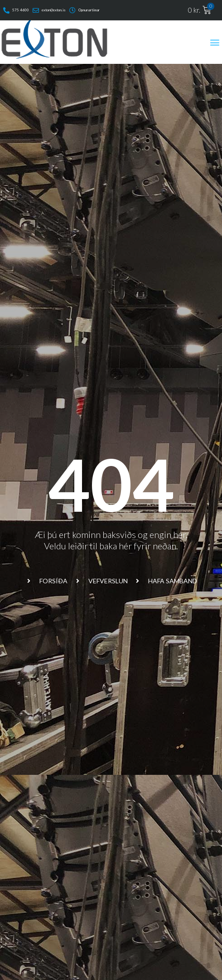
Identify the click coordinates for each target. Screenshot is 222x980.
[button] (215, 42)
